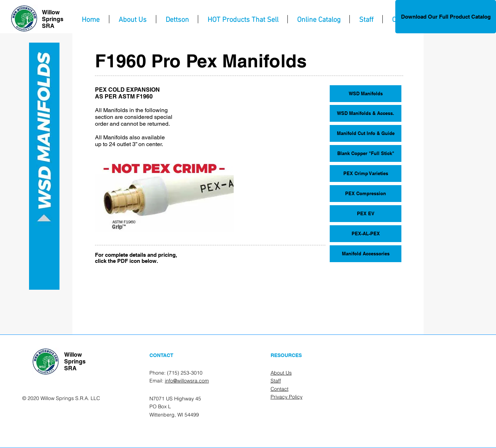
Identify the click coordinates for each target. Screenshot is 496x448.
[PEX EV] (366, 214)
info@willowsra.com (187, 381)
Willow (51, 12)
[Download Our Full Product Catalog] (446, 17)
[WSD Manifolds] (366, 94)
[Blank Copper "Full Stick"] (366, 153)
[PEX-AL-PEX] (366, 234)
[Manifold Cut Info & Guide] (366, 133)
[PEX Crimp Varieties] (366, 174)
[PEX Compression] (366, 194)
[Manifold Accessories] (366, 254)
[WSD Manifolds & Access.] (366, 113)
